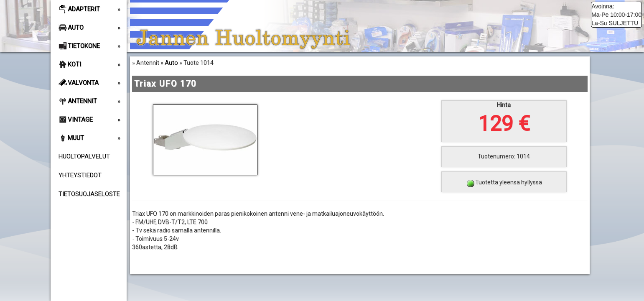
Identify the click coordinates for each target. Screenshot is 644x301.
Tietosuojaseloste (89, 194)
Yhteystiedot (80, 175)
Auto (171, 63)
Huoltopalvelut (84, 156)
